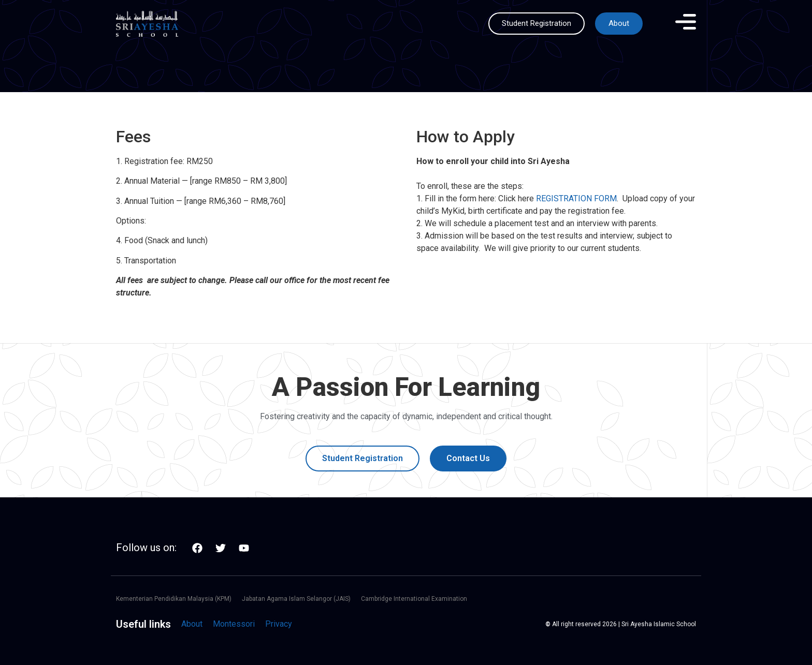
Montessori (234, 624)
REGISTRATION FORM (576, 198)
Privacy (279, 624)
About (192, 624)
